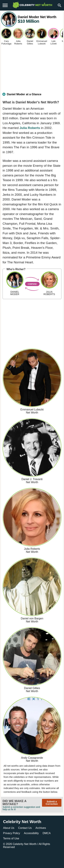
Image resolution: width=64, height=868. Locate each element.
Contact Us (25, 828)
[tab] (32, 96)
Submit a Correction (52, 803)
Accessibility (31, 833)
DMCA (47, 833)
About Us (9, 828)
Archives (41, 828)
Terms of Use (11, 838)
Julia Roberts (30, 128)
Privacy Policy (12, 833)
